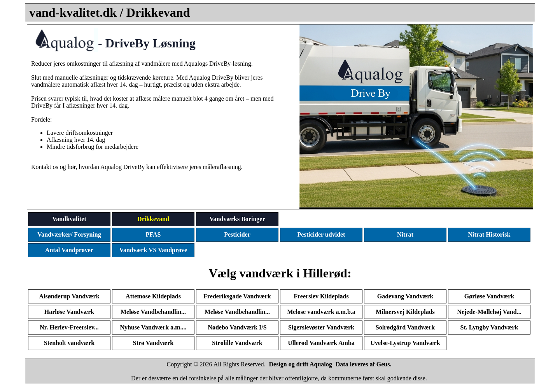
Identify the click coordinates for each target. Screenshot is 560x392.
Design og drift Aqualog (301, 364)
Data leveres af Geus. (364, 364)
